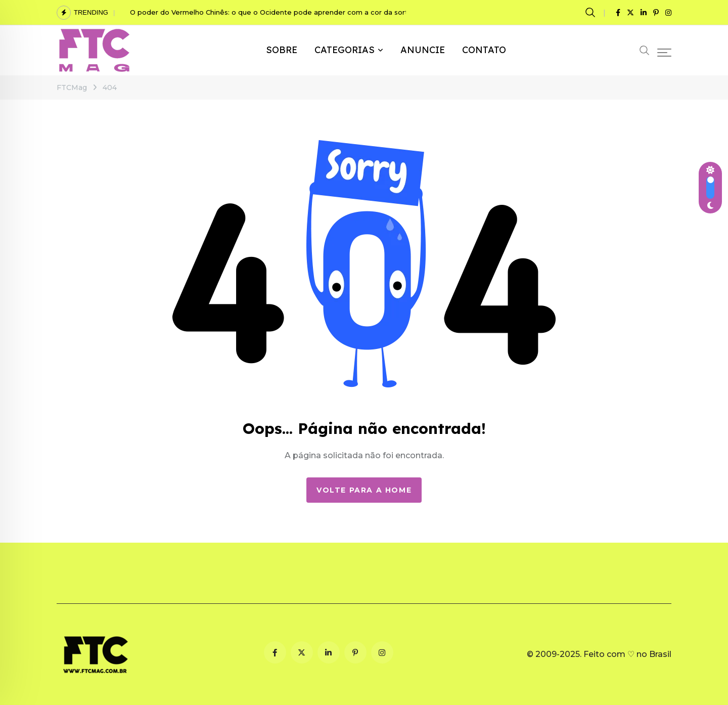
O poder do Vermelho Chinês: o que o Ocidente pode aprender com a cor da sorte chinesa (285, 12)
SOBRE (282, 50)
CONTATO (484, 50)
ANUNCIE (423, 50)
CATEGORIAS (345, 50)
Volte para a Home (364, 490)
